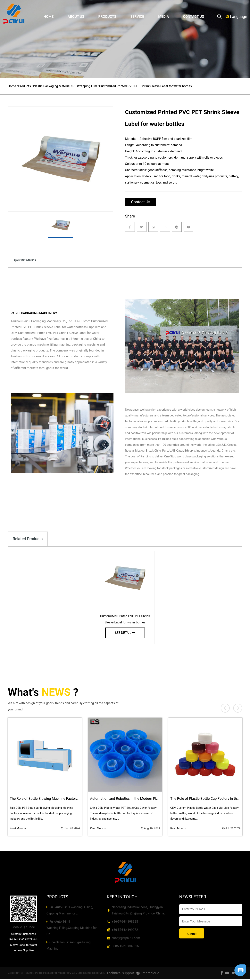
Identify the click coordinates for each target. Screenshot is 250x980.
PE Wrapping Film (85, 86)
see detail (125, 634)
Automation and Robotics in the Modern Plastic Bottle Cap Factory (142, 799)
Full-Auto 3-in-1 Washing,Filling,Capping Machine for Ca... (72, 929)
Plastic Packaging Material (52, 86)
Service (137, 16)
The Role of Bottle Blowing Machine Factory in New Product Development (67, 799)
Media (164, 16)
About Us (76, 16)
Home (49, 16)
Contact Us (194, 16)
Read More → (18, 829)
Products (107, 16)
